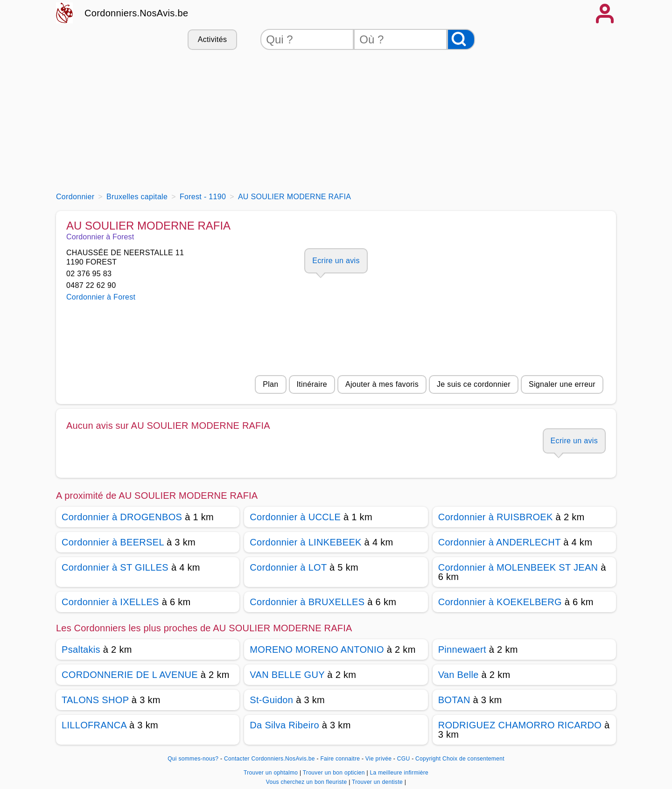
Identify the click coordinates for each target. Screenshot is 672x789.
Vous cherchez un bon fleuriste (307, 782)
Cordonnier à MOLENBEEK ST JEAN (518, 567)
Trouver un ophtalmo (272, 773)
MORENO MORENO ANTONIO (317, 649)
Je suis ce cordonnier (474, 384)
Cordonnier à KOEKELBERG (500, 602)
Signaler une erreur (562, 384)
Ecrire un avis (336, 261)
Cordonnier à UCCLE (295, 517)
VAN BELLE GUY (287, 675)
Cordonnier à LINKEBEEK (305, 542)
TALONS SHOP (95, 700)
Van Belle (458, 675)
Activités (212, 39)
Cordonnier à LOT (288, 567)
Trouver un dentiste (378, 782)
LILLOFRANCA (94, 725)
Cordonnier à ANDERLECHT (500, 542)
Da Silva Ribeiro (284, 725)
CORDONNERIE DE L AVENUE (130, 675)
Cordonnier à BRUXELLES (307, 602)
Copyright (428, 759)
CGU (404, 759)
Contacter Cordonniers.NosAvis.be (269, 759)
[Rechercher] (461, 39)
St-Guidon (271, 700)
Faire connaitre (340, 759)
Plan (270, 384)
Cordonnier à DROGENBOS (122, 517)
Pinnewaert (462, 649)
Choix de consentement (473, 759)
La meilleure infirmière (399, 773)
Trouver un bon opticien (335, 773)
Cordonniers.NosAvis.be (136, 13)
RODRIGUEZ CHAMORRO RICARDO (520, 725)
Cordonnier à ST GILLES (115, 567)
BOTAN (454, 700)
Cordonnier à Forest (101, 297)
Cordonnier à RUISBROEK (496, 517)
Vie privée (378, 759)
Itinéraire (312, 384)
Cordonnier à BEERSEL (113, 542)
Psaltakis (81, 649)
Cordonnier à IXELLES (110, 602)
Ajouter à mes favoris (382, 384)
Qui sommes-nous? (193, 759)
